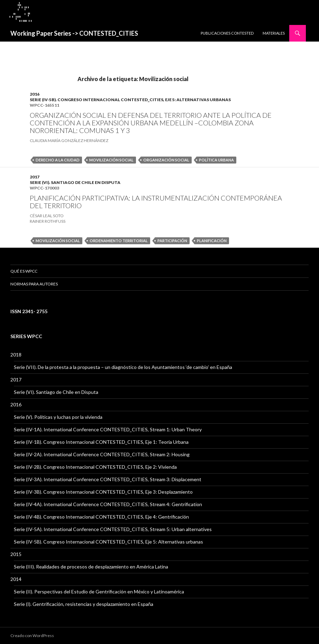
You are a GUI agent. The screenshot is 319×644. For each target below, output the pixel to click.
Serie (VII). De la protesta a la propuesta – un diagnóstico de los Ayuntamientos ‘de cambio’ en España (123, 367)
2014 (16, 579)
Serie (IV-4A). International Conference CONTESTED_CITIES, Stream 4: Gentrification (108, 504)
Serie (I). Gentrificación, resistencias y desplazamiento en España (84, 604)
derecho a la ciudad (58, 160)
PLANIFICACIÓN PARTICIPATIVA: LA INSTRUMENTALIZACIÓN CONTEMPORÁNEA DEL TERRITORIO (156, 202)
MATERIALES (274, 33)
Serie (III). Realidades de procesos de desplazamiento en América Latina (91, 567)
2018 (16, 355)
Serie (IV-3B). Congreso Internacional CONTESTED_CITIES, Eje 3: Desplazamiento (103, 492)
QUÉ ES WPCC (24, 271)
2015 (16, 554)
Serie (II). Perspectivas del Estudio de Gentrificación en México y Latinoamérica (99, 592)
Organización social (166, 160)
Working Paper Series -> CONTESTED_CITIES (74, 33)
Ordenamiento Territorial (119, 241)
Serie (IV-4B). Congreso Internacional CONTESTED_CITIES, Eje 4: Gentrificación (101, 517)
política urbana (216, 160)
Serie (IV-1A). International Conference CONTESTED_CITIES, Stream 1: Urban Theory (108, 429)
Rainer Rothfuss (48, 221)
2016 (35, 94)
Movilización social (111, 160)
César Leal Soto (47, 216)
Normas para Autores (34, 284)
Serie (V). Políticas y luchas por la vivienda (58, 417)
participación (172, 241)
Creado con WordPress (32, 636)
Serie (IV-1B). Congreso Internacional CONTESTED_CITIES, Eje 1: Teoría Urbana (101, 442)
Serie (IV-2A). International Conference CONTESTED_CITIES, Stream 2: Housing (102, 454)
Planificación (212, 241)
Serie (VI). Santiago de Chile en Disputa (75, 182)
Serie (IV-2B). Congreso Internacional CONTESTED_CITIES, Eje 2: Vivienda (95, 467)
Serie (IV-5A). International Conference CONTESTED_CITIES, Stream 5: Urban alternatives (113, 529)
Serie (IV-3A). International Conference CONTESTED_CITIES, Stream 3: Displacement (108, 479)
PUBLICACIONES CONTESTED (227, 33)
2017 (35, 177)
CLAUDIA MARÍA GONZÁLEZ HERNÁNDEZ (69, 140)
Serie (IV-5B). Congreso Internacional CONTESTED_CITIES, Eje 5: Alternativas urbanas (130, 100)
